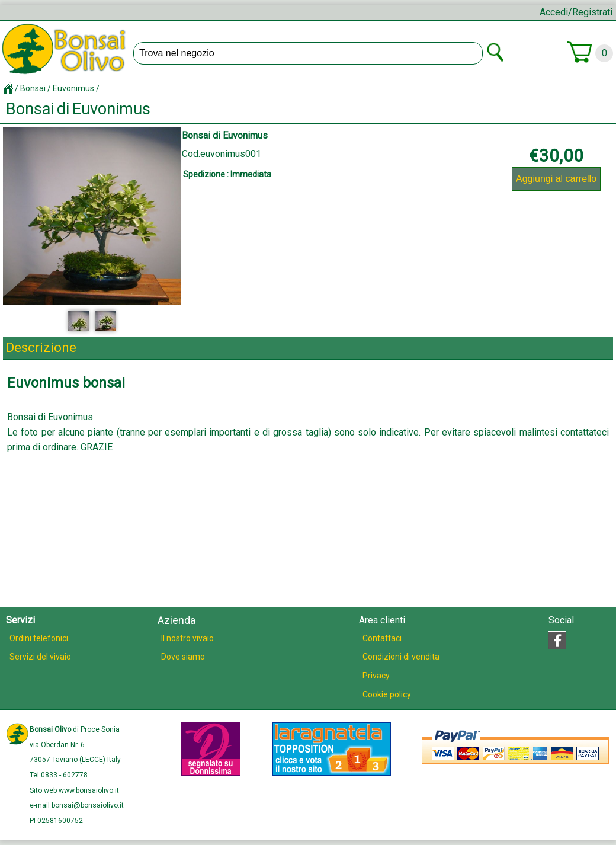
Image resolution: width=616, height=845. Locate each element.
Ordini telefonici (39, 638)
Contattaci (382, 638)
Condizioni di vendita (401, 657)
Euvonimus (73, 88)
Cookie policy (387, 694)
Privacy (376, 676)
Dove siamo (183, 657)
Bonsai (33, 88)
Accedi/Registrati (576, 12)
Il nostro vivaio (187, 638)
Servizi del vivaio (40, 657)
